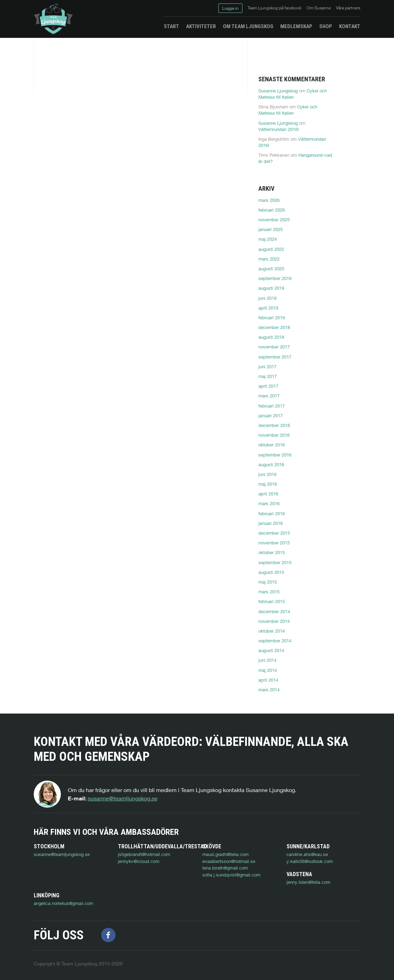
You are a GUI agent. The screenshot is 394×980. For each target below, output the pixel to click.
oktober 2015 (272, 552)
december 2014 (274, 611)
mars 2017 (269, 396)
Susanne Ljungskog (278, 91)
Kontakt (350, 26)
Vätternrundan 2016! (279, 129)
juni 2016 (267, 474)
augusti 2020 (271, 269)
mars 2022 (269, 259)
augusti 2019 (271, 288)
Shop (326, 26)
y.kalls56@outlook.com (310, 861)
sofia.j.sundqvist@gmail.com (231, 875)
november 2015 (274, 543)
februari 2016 (272, 513)
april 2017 (268, 386)
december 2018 (274, 327)
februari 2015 (272, 601)
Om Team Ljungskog (248, 26)
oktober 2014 (272, 631)
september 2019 (275, 278)
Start (171, 26)
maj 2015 (268, 582)
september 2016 (275, 455)
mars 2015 (269, 592)
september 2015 (275, 562)
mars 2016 (269, 503)
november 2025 (274, 220)
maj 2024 (268, 239)
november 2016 (274, 435)
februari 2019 (272, 318)
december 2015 (274, 533)
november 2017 (274, 347)
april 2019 (268, 308)
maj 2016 (268, 484)
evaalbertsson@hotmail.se (229, 861)
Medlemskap (296, 26)
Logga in (230, 8)
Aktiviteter (201, 26)
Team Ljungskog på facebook (275, 8)
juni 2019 (267, 298)
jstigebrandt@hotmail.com (144, 854)
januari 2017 (271, 415)
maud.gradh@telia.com (226, 854)
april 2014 (268, 680)
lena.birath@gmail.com (225, 868)
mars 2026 (269, 200)
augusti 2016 (271, 464)
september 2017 (275, 357)
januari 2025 (271, 229)
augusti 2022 (271, 249)
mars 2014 (269, 690)
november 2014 (274, 621)
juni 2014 (267, 660)
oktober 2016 (272, 445)
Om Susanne (319, 8)
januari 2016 (271, 523)
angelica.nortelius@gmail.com (148, 896)
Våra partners (348, 8)
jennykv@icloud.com (139, 861)
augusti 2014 (271, 650)
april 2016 (268, 494)
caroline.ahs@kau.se (307, 854)
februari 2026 (272, 210)
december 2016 (274, 425)
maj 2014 (268, 670)
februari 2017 (272, 406)
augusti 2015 (271, 572)
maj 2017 (268, 376)
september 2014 (275, 641)
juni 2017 (267, 367)
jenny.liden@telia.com (56, 896)
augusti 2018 (271, 337)
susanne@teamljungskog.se (123, 798)
